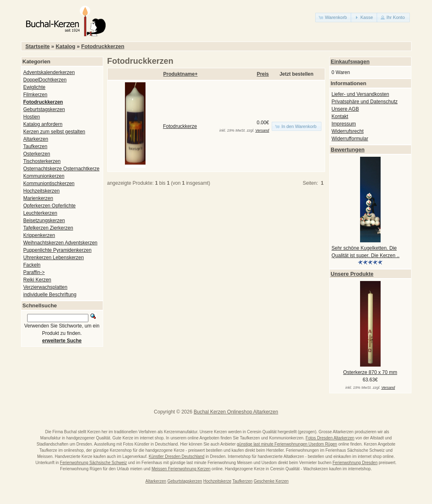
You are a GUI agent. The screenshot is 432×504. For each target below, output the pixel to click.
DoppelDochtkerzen (45, 80)
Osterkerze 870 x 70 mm (370, 372)
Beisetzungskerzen (44, 221)
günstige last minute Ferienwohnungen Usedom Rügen (287, 444)
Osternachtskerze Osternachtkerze (61, 169)
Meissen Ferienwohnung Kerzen (181, 469)
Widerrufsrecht (348, 131)
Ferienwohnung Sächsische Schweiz (94, 463)
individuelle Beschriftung (50, 295)
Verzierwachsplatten (45, 287)
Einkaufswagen (350, 62)
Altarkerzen (36, 139)
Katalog (65, 46)
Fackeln (32, 265)
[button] (334, 17)
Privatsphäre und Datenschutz (365, 102)
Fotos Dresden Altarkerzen (330, 438)
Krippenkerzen (39, 235)
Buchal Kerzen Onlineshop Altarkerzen (236, 412)
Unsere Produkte (352, 274)
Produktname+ (180, 74)
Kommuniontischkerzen (49, 183)
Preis (263, 74)
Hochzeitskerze (217, 481)
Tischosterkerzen (42, 161)
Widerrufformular (350, 139)
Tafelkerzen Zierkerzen (48, 228)
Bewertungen (348, 150)
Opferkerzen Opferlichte (50, 206)
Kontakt (340, 116)
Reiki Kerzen (37, 280)
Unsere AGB (345, 109)
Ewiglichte (35, 87)
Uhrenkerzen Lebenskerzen (54, 258)
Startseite (38, 46)
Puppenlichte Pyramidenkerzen (58, 250)
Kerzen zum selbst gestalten (54, 132)
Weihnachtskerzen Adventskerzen (61, 243)
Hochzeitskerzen (42, 191)
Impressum (344, 124)
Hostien (32, 117)
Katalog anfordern (43, 124)
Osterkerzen (37, 154)
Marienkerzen (38, 198)
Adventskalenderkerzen (49, 72)
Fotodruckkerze (180, 126)
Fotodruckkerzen (103, 46)
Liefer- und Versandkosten (360, 94)
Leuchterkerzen (40, 213)
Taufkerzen (36, 146)
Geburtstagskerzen (44, 109)
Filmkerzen (36, 95)
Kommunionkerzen (44, 176)
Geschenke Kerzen (271, 481)
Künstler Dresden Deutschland (177, 456)
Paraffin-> (34, 272)
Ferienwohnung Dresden (355, 463)
